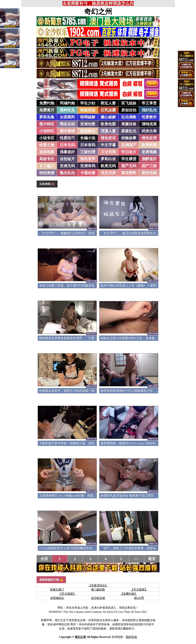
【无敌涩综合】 (98, 585)
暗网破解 (88, 117)
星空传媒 (149, 173)
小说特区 (47, 131)
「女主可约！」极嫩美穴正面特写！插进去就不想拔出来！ (79, 233)
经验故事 (129, 138)
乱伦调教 (129, 117)
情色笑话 (108, 138)
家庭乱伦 (129, 131)
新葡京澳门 (57, 589)
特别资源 (47, 173)
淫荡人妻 (108, 131)
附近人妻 (108, 103)
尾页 (152, 559)
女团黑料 (67, 117)
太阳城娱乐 (57, 598)
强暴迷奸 (67, 152)
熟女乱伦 (67, 173)
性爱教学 (149, 117)
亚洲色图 (88, 124)
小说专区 (47, 138)
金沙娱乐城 (98, 598)
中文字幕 (108, 145)
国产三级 (149, 166)
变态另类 (108, 173)
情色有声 (88, 159)
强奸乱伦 (149, 110)
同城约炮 (67, 103)
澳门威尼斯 (98, 589)
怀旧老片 (129, 152)
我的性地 (131, 637)
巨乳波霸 (108, 110)
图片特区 (47, 124)
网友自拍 (67, 124)
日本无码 (67, 145)
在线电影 (47, 152)
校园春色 (88, 131)
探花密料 (129, 173)
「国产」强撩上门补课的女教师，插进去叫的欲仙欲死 (137, 548)
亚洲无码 (67, 166)
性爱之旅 (47, 145)
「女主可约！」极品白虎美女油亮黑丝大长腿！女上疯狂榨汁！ (144, 233)
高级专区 (47, 159)
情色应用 (149, 138)
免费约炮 (47, 103)
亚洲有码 (88, 166)
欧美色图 (108, 124)
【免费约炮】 (129, 594)
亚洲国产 (129, 145)
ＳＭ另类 (108, 152)
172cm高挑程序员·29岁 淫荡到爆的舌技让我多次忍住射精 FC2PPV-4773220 (89, 548)
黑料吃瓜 (67, 110)
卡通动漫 (88, 173)
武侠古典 (149, 131)
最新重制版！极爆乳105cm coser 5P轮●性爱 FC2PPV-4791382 (141, 443)
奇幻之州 (98, 12)
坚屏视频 (149, 152)
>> (136, 559)
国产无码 (129, 166)
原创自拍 (129, 110)
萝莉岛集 (47, 117)
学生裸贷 (129, 159)
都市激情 (67, 131)
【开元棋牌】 (139, 589)
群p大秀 (139, 598)
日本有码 (88, 145)
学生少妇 (88, 103)
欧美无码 (108, 166)
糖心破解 (108, 117)
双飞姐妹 (129, 103)
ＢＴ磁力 (47, 166)
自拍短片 (67, 159)
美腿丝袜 (129, 124)
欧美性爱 (149, 145)
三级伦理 (88, 152)
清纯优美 (149, 124)
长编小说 (88, 138)
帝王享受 (149, 103)
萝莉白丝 (108, 159)
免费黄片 (47, 110)
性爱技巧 (67, 138)
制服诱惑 (88, 110)
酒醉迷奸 (149, 159)
